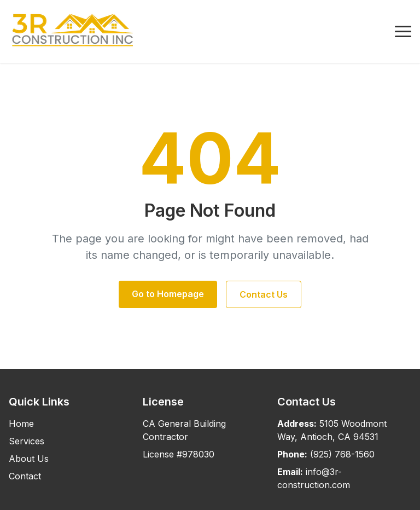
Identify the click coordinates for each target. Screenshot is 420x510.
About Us (29, 459)
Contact (25, 476)
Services (27, 441)
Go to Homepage (168, 294)
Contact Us (264, 294)
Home (21, 424)
